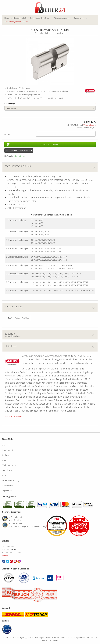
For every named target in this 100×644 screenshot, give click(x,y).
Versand (6, 460)
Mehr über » (14, 416)
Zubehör (50, 335)
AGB (4, 475)
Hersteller (50, 347)
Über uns (6, 445)
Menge (7, 134)
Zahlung (5, 455)
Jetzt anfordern (19, 150)
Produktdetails (50, 308)
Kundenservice (8, 450)
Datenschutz (7, 485)
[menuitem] (9, 18)
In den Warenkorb (50, 144)
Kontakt (5, 556)
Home (7, 18)
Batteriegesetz (8, 470)
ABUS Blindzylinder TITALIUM (16, 22)
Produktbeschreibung (50, 167)
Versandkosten (90, 125)
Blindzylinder (79, 18)
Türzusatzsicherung (62, 18)
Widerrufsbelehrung (11, 480)
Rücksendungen (9, 465)
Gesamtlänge (50, 104)
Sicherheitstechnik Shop (40, 18)
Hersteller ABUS (20, 18)
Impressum (7, 490)
